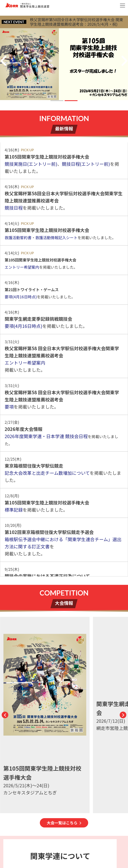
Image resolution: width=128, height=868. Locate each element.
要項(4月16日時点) (21, 297)
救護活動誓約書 (18, 238)
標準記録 (14, 510)
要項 (9, 407)
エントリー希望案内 (22, 267)
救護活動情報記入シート (56, 238)
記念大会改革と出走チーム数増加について (47, 473)
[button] (57, 101)
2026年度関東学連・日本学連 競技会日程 (46, 436)
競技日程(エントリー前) (86, 164)
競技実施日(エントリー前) (31, 164)
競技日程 (14, 208)
